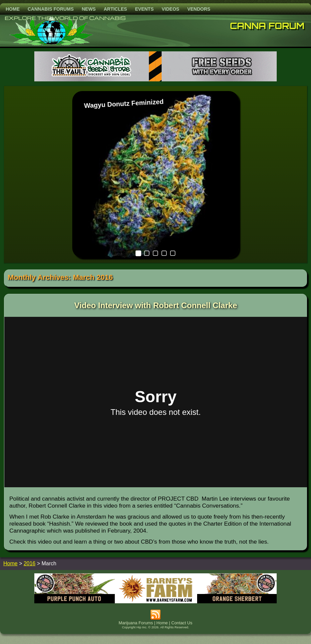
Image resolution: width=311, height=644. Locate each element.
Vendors (199, 9)
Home (13, 9)
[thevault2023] (155, 80)
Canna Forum (267, 26)
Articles (115, 9)
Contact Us (182, 623)
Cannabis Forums (51, 9)
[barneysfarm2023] (155, 601)
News (89, 9)
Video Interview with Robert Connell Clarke (156, 305)
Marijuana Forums (136, 623)
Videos (170, 9)
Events (144, 9)
